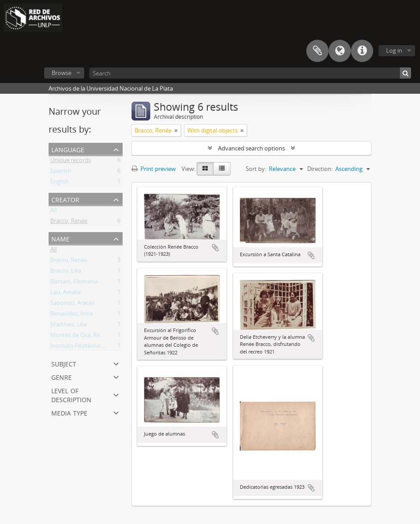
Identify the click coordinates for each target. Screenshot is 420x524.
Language (340, 51)
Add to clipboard (215, 248)
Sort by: (256, 169)
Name (60, 238)
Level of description (71, 394)
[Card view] (205, 169)
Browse (62, 73)
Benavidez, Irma (72, 315)
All (54, 212)
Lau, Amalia (66, 294)
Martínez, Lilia (69, 326)
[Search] (250, 73)
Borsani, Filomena (74, 283)
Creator (65, 199)
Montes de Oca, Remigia (82, 337)
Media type (69, 412)
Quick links (362, 51)
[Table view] (222, 169)
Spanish (61, 172)
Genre (62, 376)
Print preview (154, 169)
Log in (394, 50)
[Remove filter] (176, 130)
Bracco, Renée (69, 222)
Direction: (320, 169)
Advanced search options (251, 148)
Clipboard (317, 51)
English (60, 183)
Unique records (71, 162)
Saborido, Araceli (72, 304)
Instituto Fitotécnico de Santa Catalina (101, 347)
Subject (64, 363)
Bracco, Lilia (66, 272)
